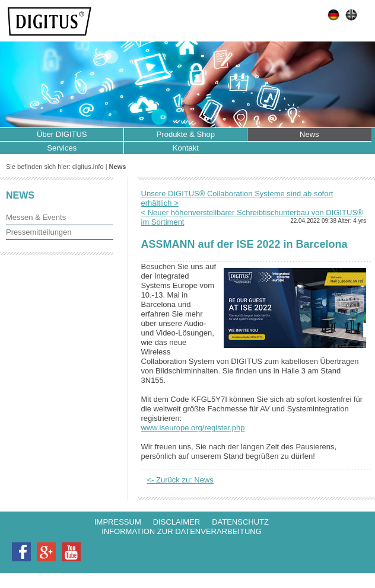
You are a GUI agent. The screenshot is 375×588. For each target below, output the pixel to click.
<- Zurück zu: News (180, 480)
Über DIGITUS (62, 134)
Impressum (118, 522)
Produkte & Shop (186, 134)
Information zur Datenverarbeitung (182, 531)
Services (62, 148)
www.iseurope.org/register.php (193, 428)
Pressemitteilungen (39, 232)
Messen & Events (36, 217)
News (309, 134)
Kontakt (186, 148)
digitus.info (88, 167)
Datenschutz (240, 522)
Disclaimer (177, 522)
